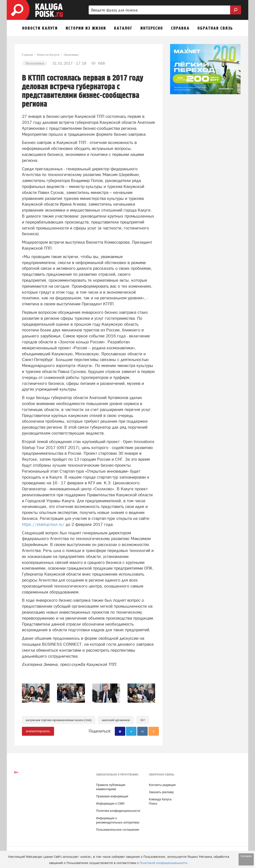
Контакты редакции (162, 785)
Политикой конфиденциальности (163, 863)
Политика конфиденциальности (118, 811)
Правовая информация (112, 796)
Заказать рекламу (161, 792)
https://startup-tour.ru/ (43, 524)
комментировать (38, 731)
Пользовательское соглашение (118, 830)
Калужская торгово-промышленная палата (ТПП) (59, 720)
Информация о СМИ (110, 804)
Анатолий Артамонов (116, 720)
